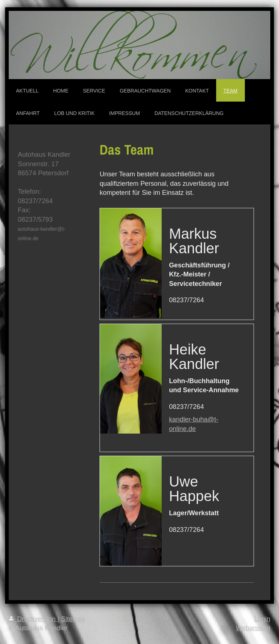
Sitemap (73, 619)
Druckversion (33, 619)
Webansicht (253, 628)
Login (262, 619)
